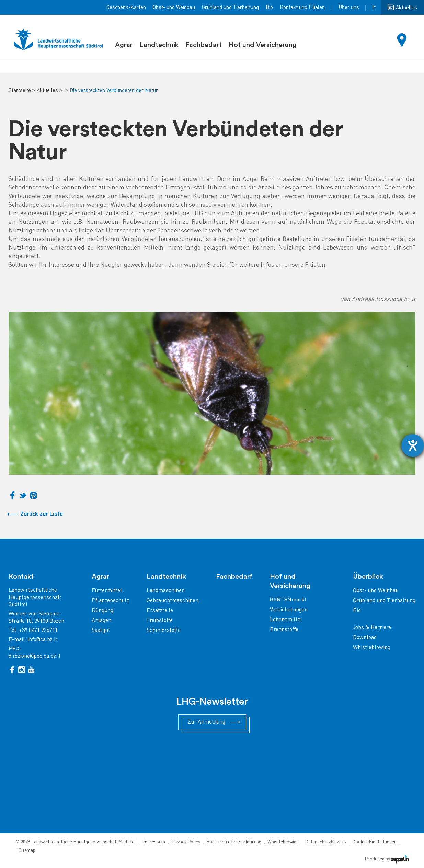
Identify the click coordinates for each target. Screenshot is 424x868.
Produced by (387, 859)
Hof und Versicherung (263, 45)
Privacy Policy (186, 842)
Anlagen (101, 621)
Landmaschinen (166, 591)
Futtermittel (107, 591)
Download (365, 638)
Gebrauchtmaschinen (173, 601)
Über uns (349, 8)
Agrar (124, 45)
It (374, 8)
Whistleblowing (372, 648)
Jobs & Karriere (372, 628)
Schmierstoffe (164, 631)
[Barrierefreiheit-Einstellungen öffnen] (413, 445)
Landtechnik (159, 45)
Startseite (20, 91)
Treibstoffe (160, 621)
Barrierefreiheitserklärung (234, 842)
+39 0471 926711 (38, 631)
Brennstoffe (284, 630)
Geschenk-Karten (126, 8)
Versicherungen (289, 610)
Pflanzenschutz (110, 601)
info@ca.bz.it (42, 640)
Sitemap (27, 851)
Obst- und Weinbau (174, 8)
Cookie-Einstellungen (374, 842)
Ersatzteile (160, 611)
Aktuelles (47, 91)
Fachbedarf (204, 45)
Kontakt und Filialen (302, 8)
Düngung (102, 611)
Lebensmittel (286, 620)
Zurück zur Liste (42, 514)
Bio (269, 8)
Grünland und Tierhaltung (230, 8)
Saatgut (101, 631)
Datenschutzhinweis (325, 842)
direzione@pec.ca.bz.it (35, 656)
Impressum (154, 842)
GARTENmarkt (288, 600)
